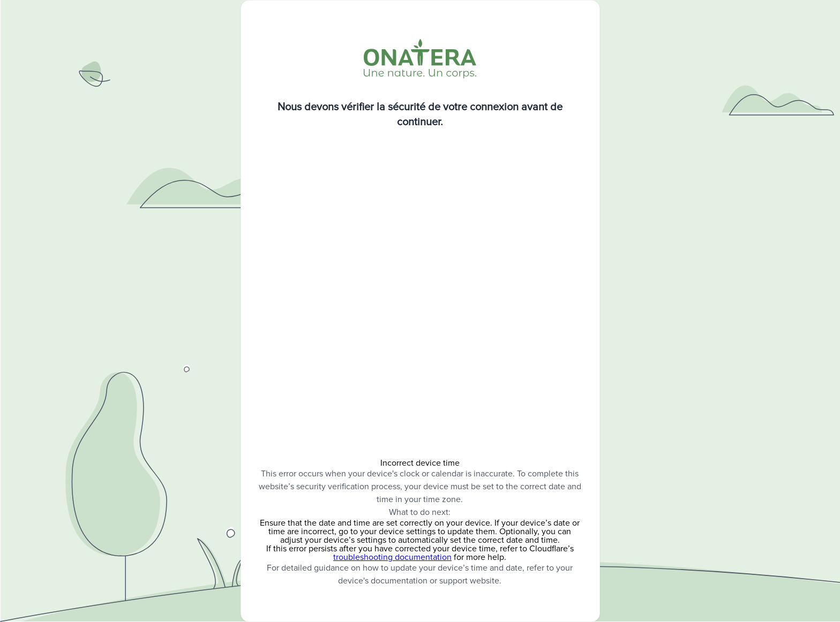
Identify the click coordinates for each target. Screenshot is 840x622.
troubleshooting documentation (392, 557)
